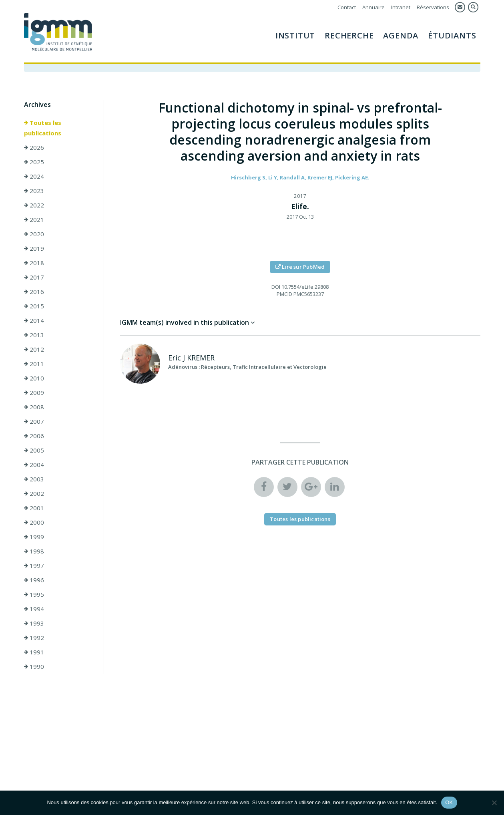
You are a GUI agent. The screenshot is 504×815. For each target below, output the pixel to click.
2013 (34, 336)
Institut (295, 35)
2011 (34, 365)
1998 (34, 552)
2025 (34, 163)
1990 (34, 668)
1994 (34, 610)
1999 (34, 538)
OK (449, 802)
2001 (34, 509)
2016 (34, 293)
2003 (34, 480)
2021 (34, 221)
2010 (34, 379)
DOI (276, 288)
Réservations (433, 7)
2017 (34, 278)
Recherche (349, 35)
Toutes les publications (43, 129)
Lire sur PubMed (300, 268)
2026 (34, 149)
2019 (34, 250)
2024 (34, 177)
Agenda (401, 35)
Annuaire (373, 7)
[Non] (494, 803)
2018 (34, 264)
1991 (34, 653)
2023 (34, 192)
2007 (34, 423)
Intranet (401, 7)
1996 (34, 581)
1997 (34, 567)
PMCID (284, 295)
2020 (34, 235)
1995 (34, 596)
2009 (34, 394)
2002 (34, 495)
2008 (34, 408)
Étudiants (452, 35)
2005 (34, 451)
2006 (34, 437)
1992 (34, 639)
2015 (34, 307)
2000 (34, 523)
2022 (34, 206)
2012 (34, 350)
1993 (34, 624)
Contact (347, 7)
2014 (34, 322)
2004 (34, 466)
